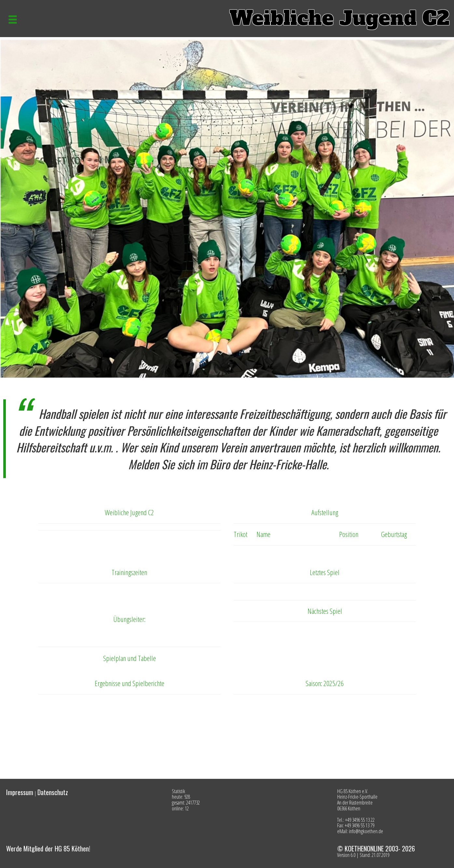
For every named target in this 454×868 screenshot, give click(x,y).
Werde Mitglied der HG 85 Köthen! (48, 848)
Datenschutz (53, 792)
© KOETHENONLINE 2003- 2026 (376, 848)
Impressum (20, 792)
